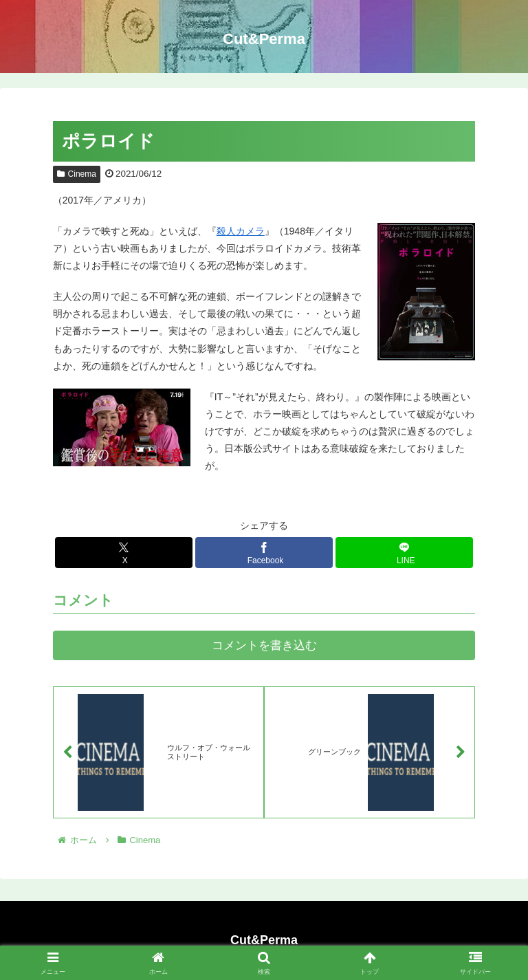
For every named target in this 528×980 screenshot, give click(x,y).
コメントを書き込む (264, 645)
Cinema (77, 174)
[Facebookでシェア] (264, 553)
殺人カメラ (241, 231)
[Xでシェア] (124, 553)
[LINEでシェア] (404, 553)
